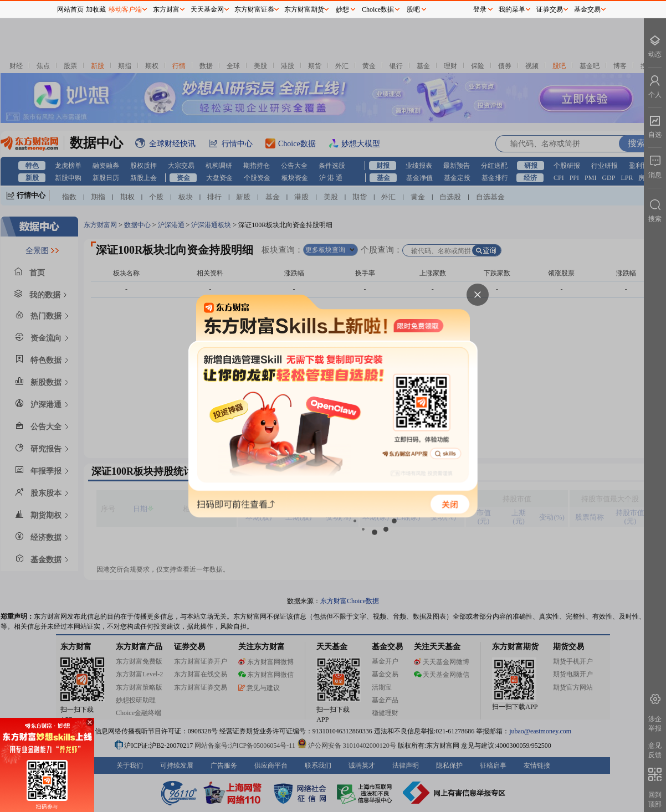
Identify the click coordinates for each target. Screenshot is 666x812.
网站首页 (70, 9)
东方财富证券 (254, 9)
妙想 (342, 9)
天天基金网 (207, 9)
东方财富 (166, 9)
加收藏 (96, 9)
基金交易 (587, 9)
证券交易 (550, 9)
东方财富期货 (304, 9)
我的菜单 (512, 9)
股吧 (413, 9)
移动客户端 (125, 9)
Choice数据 (378, 9)
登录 (480, 9)
